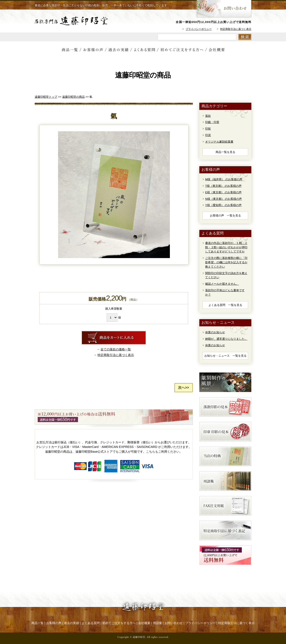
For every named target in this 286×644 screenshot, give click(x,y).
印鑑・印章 (212, 122)
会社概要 (144, 623)
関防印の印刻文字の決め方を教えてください (226, 275)
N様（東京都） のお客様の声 (223, 199)
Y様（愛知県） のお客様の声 (223, 205)
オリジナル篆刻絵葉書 (219, 142)
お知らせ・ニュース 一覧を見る (225, 356)
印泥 (208, 135)
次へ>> (184, 388)
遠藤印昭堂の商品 (73, 97)
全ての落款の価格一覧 (116, 349)
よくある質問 (91, 623)
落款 (208, 116)
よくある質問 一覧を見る (225, 305)
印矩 (208, 129)
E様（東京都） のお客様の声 (223, 192)
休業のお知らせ (215, 332)
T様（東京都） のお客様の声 (223, 186)
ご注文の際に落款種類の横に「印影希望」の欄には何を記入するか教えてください (226, 262)
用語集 (158, 623)
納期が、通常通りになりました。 (226, 339)
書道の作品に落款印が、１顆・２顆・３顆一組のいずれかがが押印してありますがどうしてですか (226, 247)
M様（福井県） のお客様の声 (224, 179)
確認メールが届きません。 (222, 284)
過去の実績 (71, 623)
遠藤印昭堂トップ (46, 97)
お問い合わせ (174, 623)
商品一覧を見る (225, 152)
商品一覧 (37, 623)
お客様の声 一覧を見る (225, 215)
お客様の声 (54, 623)
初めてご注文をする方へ (119, 623)
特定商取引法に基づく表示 (236, 29)
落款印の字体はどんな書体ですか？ (225, 292)
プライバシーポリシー (199, 29)
